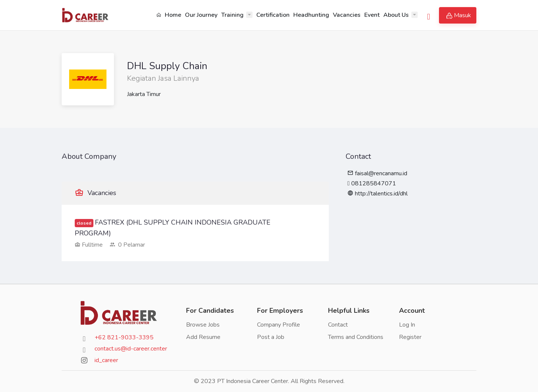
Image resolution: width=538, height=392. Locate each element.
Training (232, 15)
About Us (396, 15)
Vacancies (347, 15)
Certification (273, 15)
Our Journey (201, 15)
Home (169, 15)
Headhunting (311, 15)
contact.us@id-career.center (131, 349)
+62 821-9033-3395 (124, 337)
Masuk (459, 15)
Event (372, 15)
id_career (106, 360)
